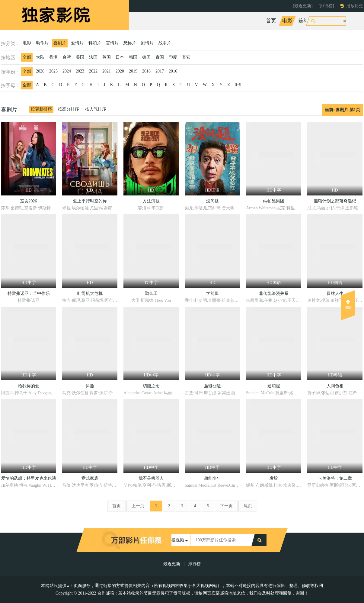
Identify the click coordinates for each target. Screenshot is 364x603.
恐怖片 (130, 43)
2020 (120, 71)
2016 (173, 71)
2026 (40, 71)
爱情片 (77, 43)
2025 (53, 71)
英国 (107, 57)
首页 (271, 21)
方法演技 (151, 201)
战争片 (165, 43)
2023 (80, 71)
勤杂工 (151, 293)
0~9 (238, 85)
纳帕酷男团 (274, 201)
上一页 (138, 506)
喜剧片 (60, 43)
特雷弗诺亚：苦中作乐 (29, 293)
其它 (186, 57)
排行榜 (194, 564)
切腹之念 (151, 386)
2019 (133, 71)
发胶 (274, 478)
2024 (67, 71)
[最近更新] (303, 6)
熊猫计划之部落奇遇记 (335, 201)
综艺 (325, 21)
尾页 (248, 506)
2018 (146, 71)
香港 (53, 57)
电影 (287, 21)
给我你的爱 (29, 386)
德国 (146, 57)
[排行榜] (326, 6)
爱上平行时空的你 (90, 201)
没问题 (212, 201)
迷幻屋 (274, 386)
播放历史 (355, 6)
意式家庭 (90, 478)
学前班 (212, 293)
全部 (27, 57)
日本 (120, 57)
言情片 (112, 43)
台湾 (67, 57)
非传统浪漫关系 (274, 293)
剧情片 (147, 43)
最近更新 (172, 564)
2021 (107, 71)
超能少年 (212, 478)
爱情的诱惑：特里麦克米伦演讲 (29, 479)
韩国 (133, 57)
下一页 (226, 506)
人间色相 (335, 386)
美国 (80, 57)
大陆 (40, 57)
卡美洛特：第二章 (335, 478)
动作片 (42, 43)
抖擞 (90, 386)
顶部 (348, 304)
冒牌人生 (335, 293)
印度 (173, 57)
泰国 (160, 57)
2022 (93, 71)
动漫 (341, 21)
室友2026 (29, 201)
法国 (93, 57)
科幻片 (95, 43)
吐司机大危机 (90, 293)
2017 (160, 71)
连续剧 (306, 21)
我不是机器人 (151, 478)
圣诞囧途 (212, 386)
